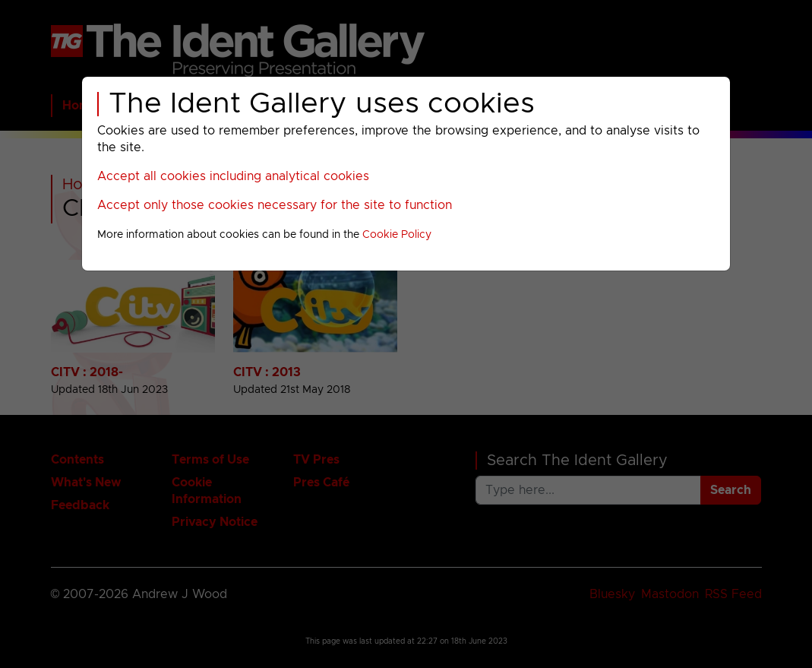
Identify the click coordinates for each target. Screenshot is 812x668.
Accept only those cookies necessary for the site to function (275, 205)
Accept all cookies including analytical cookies (233, 176)
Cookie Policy (397, 235)
